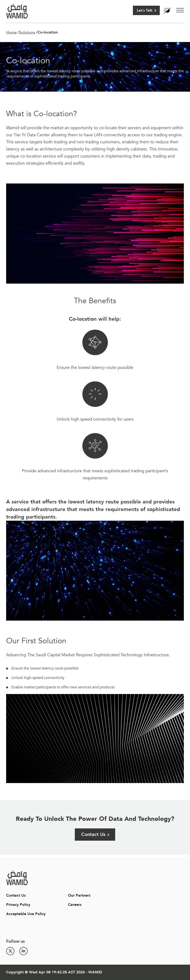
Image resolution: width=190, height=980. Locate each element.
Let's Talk (145, 10)
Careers (75, 905)
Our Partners (79, 895)
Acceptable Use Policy (26, 914)
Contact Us (93, 834)
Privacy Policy (18, 905)
